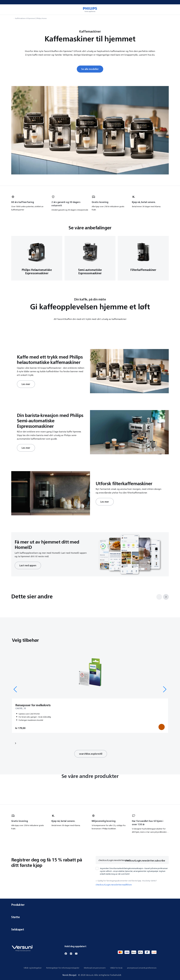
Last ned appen (28, 565)
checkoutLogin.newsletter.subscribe (145, 861)
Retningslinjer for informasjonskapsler (63, 968)
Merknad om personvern (95, 968)
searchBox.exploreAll (91, 754)
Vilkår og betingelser (33, 968)
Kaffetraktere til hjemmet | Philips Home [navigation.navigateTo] (31, 18)
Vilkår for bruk (116, 968)
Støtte (90, 917)
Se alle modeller (90, 69)
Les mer (26, 384)
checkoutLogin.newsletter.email (114, 860)
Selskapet (90, 929)
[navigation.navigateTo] (12, 18)
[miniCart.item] (174, 10)
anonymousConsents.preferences (142, 968)
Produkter (90, 905)
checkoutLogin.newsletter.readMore (114, 885)
